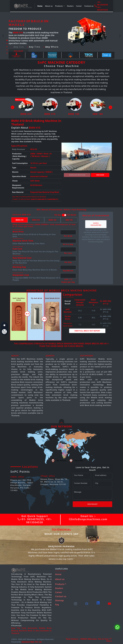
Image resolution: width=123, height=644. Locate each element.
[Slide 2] (7, 44)
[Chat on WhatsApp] (117, 627)
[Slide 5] (7, 53)
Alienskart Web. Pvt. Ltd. (32, 642)
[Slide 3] (7, 47)
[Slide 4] (7, 50)
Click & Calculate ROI (96, 224)
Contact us (89, 6)
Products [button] (59, 6)
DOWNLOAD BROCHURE (77, 175)
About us (49, 6)
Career (79, 6)
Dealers (70, 6)
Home (40, 6)
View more (100, 175)
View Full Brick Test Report (87, 331)
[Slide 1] (7, 40)
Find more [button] (18, 51)
